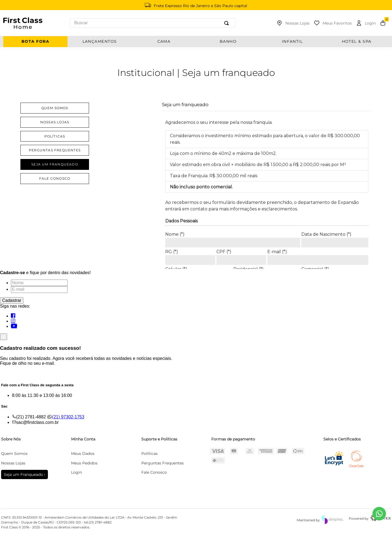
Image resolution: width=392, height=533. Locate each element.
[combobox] (153, 23)
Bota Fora (35, 42)
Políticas (55, 136)
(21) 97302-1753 (68, 417)
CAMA (164, 42)
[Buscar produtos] (228, 23)
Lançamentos (100, 42)
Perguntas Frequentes (55, 150)
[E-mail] (39, 289)
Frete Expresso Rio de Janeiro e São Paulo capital (200, 6)
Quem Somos (55, 108)
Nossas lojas (55, 122)
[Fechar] (4, 337)
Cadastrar (12, 300)
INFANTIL (293, 42)
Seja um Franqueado (55, 164)
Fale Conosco (55, 178)
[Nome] (39, 283)
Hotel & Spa (357, 42)
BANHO (228, 42)
